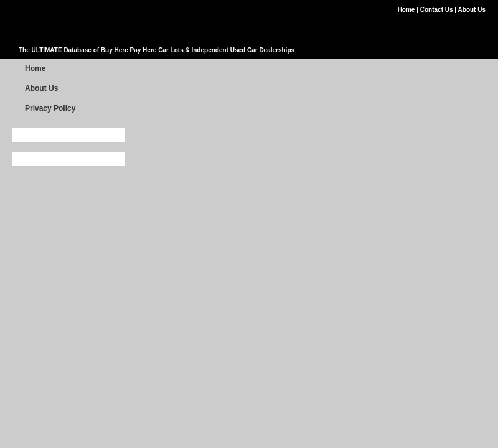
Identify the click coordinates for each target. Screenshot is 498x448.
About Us (472, 10)
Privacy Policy (50, 108)
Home (407, 10)
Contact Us (438, 10)
